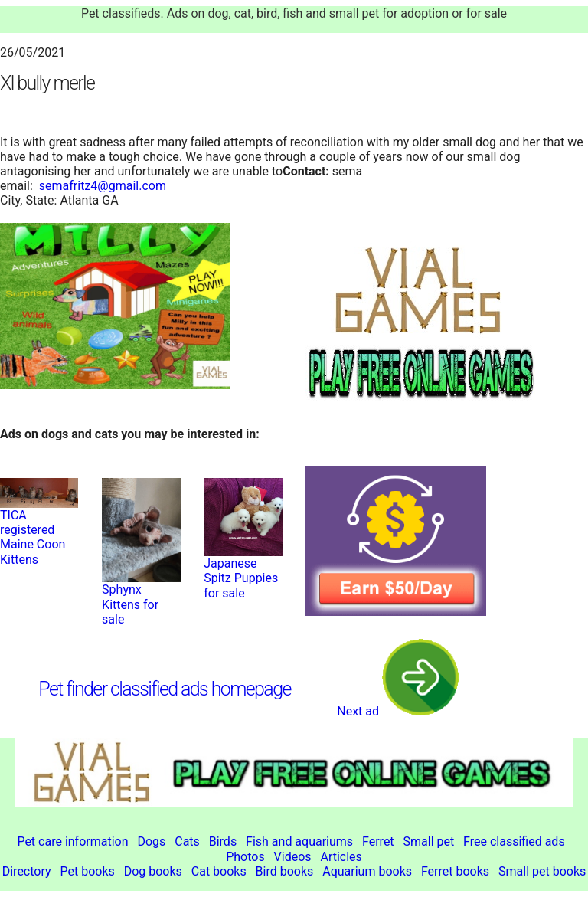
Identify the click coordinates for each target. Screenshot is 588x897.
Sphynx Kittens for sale (130, 604)
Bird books (285, 871)
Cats (187, 841)
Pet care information (72, 841)
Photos (245, 857)
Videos (293, 857)
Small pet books (542, 871)
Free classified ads (514, 841)
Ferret (378, 841)
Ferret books (455, 871)
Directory (27, 871)
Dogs (151, 841)
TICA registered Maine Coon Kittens (33, 537)
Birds (223, 841)
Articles (341, 857)
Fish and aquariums (299, 841)
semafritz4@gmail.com (103, 186)
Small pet (429, 841)
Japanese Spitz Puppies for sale (241, 578)
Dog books (153, 871)
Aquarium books (367, 871)
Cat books (219, 871)
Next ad (398, 711)
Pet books (87, 871)
